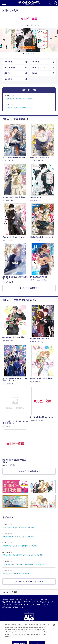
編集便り (7, 73)
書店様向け (6, 602)
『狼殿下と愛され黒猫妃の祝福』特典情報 (19, 99)
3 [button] (29, 54)
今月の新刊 (8, 62)
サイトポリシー (35, 605)
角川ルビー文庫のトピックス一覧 (28, 581)
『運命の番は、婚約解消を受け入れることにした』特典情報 (23, 555)
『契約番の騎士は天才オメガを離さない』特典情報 (20, 546)
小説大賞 (35, 73)
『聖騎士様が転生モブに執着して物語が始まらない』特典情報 (23, 564)
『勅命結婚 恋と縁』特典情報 (15, 108)
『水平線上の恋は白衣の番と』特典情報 (16, 574)
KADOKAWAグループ (31, 602)
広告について (29, 599)
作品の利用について (47, 602)
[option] (29, 40)
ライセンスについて (42, 599)
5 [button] (34, 54)
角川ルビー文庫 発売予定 (28, 471)
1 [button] (24, 54)
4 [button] (32, 54)
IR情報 (12, 599)
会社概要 (5, 599)
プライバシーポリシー (21, 605)
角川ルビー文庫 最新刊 (28, 288)
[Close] (54, 631)
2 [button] (27, 54)
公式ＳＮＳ (8, 79)
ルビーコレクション (38, 68)
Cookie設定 (46, 605)
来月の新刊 (35, 62)
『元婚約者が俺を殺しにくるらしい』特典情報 (18, 537)
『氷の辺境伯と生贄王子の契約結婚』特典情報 (18, 527)
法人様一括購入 (17, 602)
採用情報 (19, 599)
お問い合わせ (7, 605)
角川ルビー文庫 (10, 68)
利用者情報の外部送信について (13, 607)
